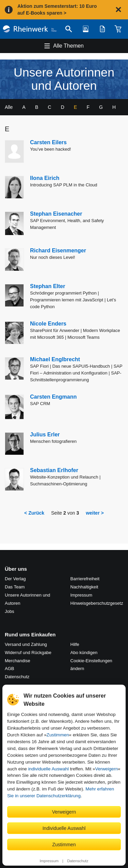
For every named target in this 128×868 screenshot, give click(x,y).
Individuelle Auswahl (64, 828)
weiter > (95, 513)
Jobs (9, 611)
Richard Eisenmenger (58, 251)
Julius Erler (45, 435)
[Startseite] (30, 29)
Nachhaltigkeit (84, 587)
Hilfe (75, 644)
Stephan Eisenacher (56, 214)
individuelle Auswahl (48, 769)
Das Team (15, 587)
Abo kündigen (84, 653)
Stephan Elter (48, 286)
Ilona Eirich (45, 178)
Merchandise (17, 661)
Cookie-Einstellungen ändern (91, 665)
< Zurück (34, 513)
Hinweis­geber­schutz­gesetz (97, 603)
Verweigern (107, 769)
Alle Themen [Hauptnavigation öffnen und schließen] (69, 46)
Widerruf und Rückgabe (28, 653)
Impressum (49, 861)
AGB (9, 669)
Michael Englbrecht (55, 359)
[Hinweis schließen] (118, 10)
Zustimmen (58, 735)
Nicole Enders (48, 324)
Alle (9, 107)
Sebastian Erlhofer (54, 470)
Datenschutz (78, 861)
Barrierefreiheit (85, 579)
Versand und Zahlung (26, 644)
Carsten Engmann (53, 397)
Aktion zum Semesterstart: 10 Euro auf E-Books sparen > (57, 10)
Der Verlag (15, 579)
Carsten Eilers (48, 142)
